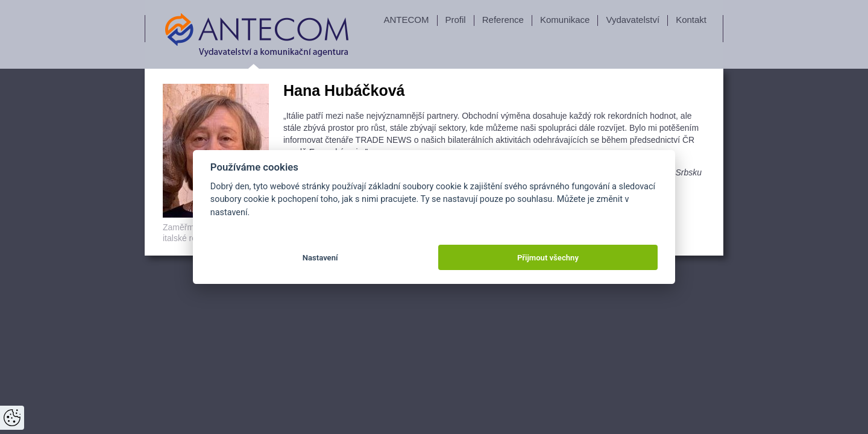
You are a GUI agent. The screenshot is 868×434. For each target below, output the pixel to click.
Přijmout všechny (548, 258)
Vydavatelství (633, 20)
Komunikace (565, 20)
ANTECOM (407, 20)
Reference (503, 20)
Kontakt (691, 20)
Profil (456, 20)
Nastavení (320, 258)
